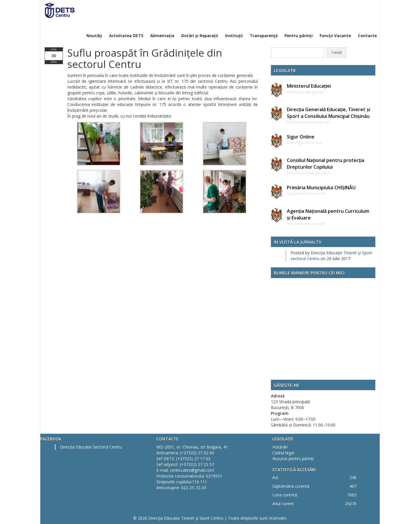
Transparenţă (264, 36)
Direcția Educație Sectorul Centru (91, 447)
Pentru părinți (299, 36)
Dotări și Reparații (200, 36)
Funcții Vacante (335, 36)
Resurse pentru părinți (293, 459)
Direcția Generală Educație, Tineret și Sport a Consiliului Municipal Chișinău (328, 113)
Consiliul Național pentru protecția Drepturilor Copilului (326, 164)
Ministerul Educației (309, 86)
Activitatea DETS (126, 36)
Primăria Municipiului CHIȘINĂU (321, 188)
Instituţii (234, 36)
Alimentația (162, 36)
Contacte (367, 36)
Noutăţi (94, 36)
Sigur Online (301, 137)
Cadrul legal (283, 453)
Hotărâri (280, 447)
